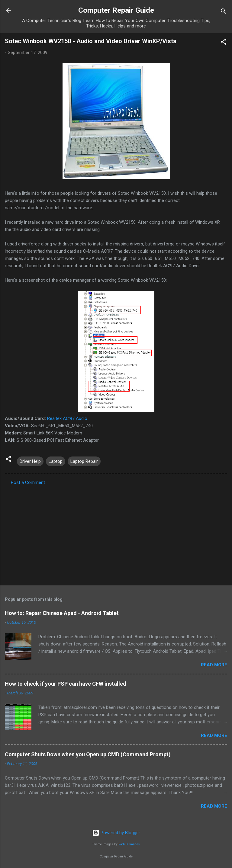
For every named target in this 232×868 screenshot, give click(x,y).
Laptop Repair (84, 461)
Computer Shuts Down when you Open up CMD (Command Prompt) (88, 754)
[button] (224, 43)
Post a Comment (28, 482)
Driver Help (30, 461)
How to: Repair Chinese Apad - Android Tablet (62, 613)
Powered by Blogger (116, 833)
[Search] (224, 12)
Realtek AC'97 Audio (67, 418)
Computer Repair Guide (116, 10)
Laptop (56, 461)
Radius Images (129, 844)
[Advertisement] (116, 533)
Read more (214, 665)
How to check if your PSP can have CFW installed (66, 684)
